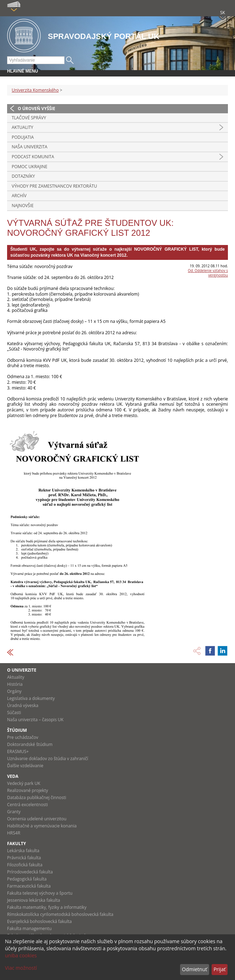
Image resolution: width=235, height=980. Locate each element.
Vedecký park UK (24, 783)
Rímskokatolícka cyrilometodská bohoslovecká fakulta (60, 914)
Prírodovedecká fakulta (30, 872)
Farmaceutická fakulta (29, 886)
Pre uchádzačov (23, 737)
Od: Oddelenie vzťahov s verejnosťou (208, 273)
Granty (14, 812)
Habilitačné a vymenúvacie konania (42, 826)
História (15, 684)
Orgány (14, 691)
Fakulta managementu (29, 928)
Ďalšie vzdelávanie (25, 766)
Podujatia (23, 137)
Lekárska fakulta (23, 851)
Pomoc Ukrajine (30, 167)
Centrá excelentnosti (27, 805)
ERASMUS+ (18, 751)
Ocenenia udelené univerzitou (37, 819)
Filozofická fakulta (25, 865)
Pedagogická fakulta (27, 879)
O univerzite (22, 670)
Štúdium (17, 730)
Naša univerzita (30, 147)
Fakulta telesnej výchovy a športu (40, 893)
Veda (13, 776)
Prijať (219, 969)
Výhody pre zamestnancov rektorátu (54, 186)
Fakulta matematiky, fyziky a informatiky (47, 907)
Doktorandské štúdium (30, 744)
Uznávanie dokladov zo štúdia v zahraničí (48, 759)
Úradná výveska (23, 705)
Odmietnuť (194, 969)
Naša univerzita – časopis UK (35, 720)
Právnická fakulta (24, 858)
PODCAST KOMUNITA (33, 157)
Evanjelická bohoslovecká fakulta (39, 921)
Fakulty (16, 844)
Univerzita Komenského (35, 90)
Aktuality (23, 127)
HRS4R (14, 833)
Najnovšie (23, 206)
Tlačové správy (29, 118)
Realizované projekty (27, 790)
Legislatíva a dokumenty (31, 698)
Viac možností (21, 968)
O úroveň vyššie (37, 109)
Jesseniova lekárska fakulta (33, 900)
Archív (19, 196)
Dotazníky (23, 176)
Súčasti (14, 713)
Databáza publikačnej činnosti (37, 797)
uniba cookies (21, 955)
